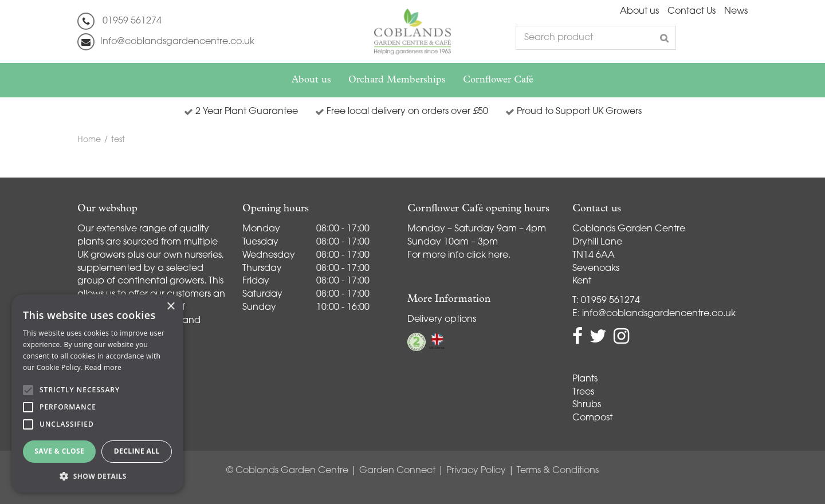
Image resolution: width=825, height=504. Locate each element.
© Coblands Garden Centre (287, 471)
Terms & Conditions (558, 471)
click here (487, 255)
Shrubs (587, 405)
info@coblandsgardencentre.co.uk (659, 314)
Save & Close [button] (59, 451)
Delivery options (442, 320)
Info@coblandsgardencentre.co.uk (177, 42)
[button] (97, 476)
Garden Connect (397, 471)
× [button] (170, 307)
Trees (583, 392)
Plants (585, 379)
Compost (592, 418)
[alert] (97, 393)
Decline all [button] (137, 451)
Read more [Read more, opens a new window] (103, 367)
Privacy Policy (476, 471)
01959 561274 (132, 21)
